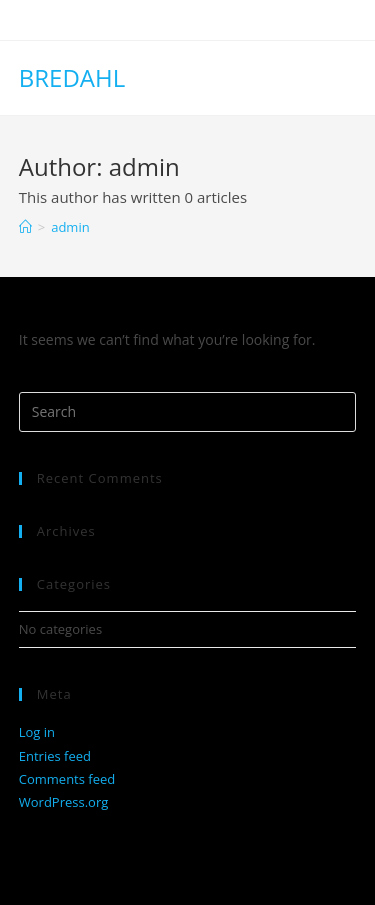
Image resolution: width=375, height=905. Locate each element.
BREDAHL (72, 77)
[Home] (25, 227)
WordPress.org (64, 802)
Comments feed (67, 779)
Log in (37, 732)
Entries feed (55, 756)
